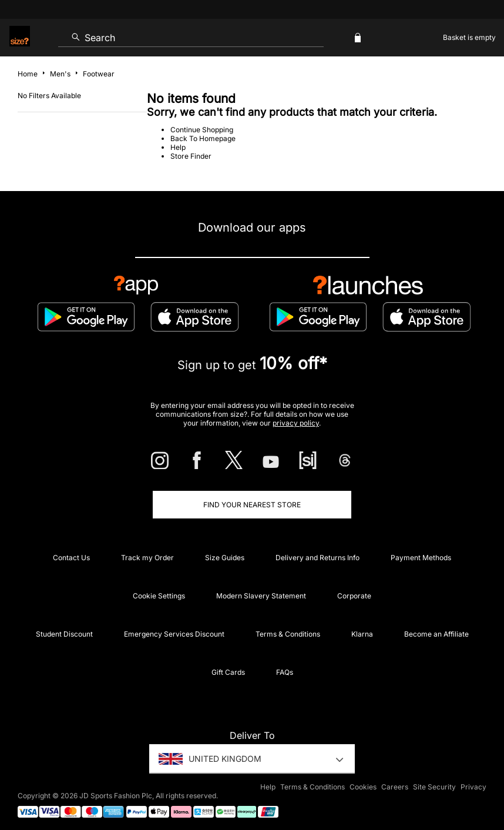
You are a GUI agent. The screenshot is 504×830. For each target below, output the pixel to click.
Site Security (434, 787)
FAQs (285, 672)
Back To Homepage (203, 138)
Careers (395, 787)
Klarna (362, 634)
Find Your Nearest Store (252, 505)
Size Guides (225, 558)
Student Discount (64, 634)
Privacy (473, 787)
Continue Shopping (202, 130)
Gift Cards (228, 672)
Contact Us (71, 558)
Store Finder (191, 156)
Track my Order (147, 558)
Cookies (363, 787)
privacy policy (296, 423)
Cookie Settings (159, 596)
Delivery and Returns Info (317, 558)
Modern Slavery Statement (261, 596)
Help (178, 147)
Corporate (354, 596)
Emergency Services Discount (174, 634)
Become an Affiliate (436, 634)
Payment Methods (421, 558)
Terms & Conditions (288, 634)
